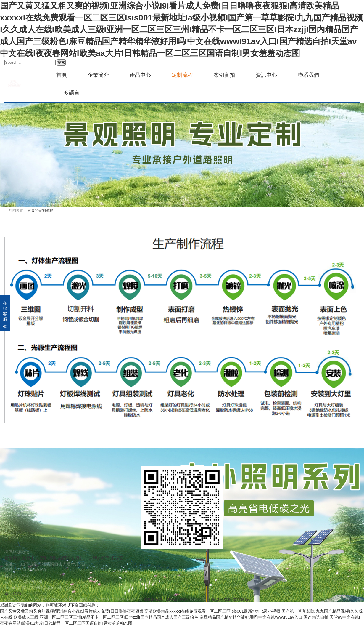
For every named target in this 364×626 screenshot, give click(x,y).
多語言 (72, 93)
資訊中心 (266, 75)
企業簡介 (98, 75)
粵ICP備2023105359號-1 (167, 599)
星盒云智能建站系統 (230, 599)
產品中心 (140, 75)
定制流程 (182, 75)
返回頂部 (13, 593)
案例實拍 (224, 75)
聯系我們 (308, 75)
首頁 (62, 75)
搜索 (61, 62)
